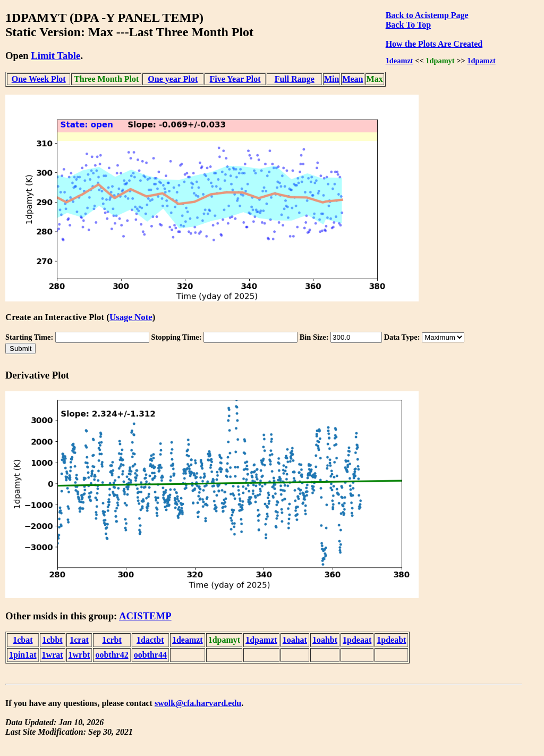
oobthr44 (150, 655)
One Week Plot (39, 79)
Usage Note (131, 317)
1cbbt (52, 640)
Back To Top (408, 25)
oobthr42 (112, 655)
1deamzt (399, 61)
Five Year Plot (235, 79)
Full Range (295, 79)
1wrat (53, 655)
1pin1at (23, 655)
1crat (79, 640)
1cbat (23, 640)
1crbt (112, 640)
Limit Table (56, 56)
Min (331, 79)
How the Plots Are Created (434, 44)
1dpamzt (481, 61)
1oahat (295, 640)
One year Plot (173, 79)
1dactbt (150, 640)
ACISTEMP (145, 616)
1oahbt (325, 640)
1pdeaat (357, 640)
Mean (352, 79)
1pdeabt (391, 640)
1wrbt (79, 655)
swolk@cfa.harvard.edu (198, 703)
